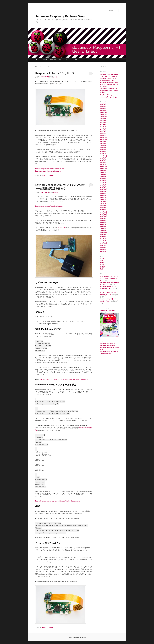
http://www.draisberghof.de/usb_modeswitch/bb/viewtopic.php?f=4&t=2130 (64, 379)
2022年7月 (103, 150)
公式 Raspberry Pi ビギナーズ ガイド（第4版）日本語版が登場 (109, 278)
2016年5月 (103, 224)
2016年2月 (103, 231)
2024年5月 (103, 125)
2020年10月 (104, 168)
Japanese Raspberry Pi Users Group (61, 16)
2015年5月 (103, 235)
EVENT (102, 259)
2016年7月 (103, 222)
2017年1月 (103, 210)
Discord (75, 60)
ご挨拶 (45, 60)
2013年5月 (103, 249)
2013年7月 (103, 245)
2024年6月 (103, 123)
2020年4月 (103, 177)
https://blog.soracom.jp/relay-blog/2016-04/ (49, 206)
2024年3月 (103, 129)
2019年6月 (103, 183)
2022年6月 (103, 152)
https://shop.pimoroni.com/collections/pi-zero (50, 169)
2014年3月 (103, 241)
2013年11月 (104, 243)
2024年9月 (103, 119)
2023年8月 (103, 144)
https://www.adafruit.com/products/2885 (48, 171)
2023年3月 (103, 146)
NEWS (44, 176)
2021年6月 (103, 160)
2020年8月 (103, 171)
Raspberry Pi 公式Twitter (108, 345)
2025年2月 (103, 110)
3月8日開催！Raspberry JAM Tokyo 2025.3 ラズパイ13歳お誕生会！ (109, 91)
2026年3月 (103, 104)
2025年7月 (103, 108)
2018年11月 (104, 189)
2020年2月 (103, 179)
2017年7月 (103, 204)
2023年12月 (104, 135)
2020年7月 (103, 173)
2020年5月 (103, 175)
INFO (102, 261)
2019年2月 (103, 185)
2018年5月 (103, 193)
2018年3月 (103, 195)
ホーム (38, 60)
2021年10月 (104, 156)
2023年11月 (104, 137)
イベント (67, 60)
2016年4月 (103, 226)
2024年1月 (103, 133)
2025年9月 (103, 106)
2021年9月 (103, 158)
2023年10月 (104, 139)
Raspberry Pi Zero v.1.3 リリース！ (56, 73)
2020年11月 (104, 166)
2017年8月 (103, 202)
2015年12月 (104, 233)
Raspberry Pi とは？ (55, 60)
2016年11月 (104, 214)
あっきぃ (56, 77)
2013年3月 (103, 251)
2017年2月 (103, 208)
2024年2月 (103, 131)
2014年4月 (103, 239)
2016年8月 (103, 220)
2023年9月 (103, 141)
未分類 (44, 628)
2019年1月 (103, 187)
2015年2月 (103, 237)
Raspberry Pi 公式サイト (107, 343)
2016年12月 (104, 212)
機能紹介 (103, 267)
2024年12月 (104, 113)
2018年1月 (103, 200)
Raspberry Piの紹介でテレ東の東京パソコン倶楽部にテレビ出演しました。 (109, 85)
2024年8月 (103, 121)
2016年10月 (104, 216)
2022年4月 (103, 154)
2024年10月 (104, 117)
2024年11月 (104, 115)
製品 (101, 269)
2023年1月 (103, 148)
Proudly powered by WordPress (77, 637)
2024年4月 (103, 127)
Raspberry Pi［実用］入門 (107, 310)
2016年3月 (103, 229)
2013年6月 (103, 247)
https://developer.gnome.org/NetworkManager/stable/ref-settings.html (58, 501)
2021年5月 (103, 162)
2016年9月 (103, 218)
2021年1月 (103, 164)
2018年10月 (104, 191)
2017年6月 (103, 206)
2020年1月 (103, 181)
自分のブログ (62, 228)
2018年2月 (103, 198)
